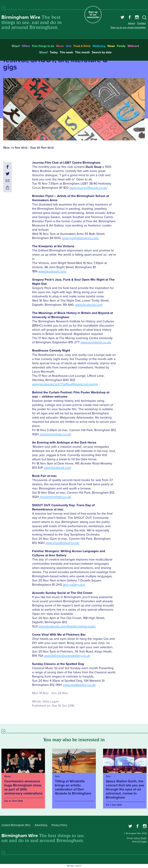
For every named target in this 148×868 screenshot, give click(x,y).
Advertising (41, 825)
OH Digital (142, 842)
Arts (69, 46)
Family (121, 46)
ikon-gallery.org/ (74, 585)
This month (82, 52)
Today (54, 52)
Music (60, 46)
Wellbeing (99, 46)
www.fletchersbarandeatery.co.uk (67, 656)
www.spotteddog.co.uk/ (79, 685)
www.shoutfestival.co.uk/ (62, 543)
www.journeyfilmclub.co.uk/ (88, 188)
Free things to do (43, 46)
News (111, 46)
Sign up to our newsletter (93, 15)
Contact (141, 23)
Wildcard (133, 46)
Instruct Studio (140, 838)
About (131, 23)
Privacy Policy (59, 825)
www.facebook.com (89, 305)
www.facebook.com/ (52, 271)
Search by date (102, 52)
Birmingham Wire (21, 17)
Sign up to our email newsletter (128, 27)
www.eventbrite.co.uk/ (96, 342)
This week (66, 52)
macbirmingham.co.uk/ (55, 434)
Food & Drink (82, 46)
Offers (26, 46)
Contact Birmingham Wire (16, 825)
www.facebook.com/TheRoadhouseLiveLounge (65, 384)
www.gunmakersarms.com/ (80, 238)
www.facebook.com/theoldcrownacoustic (67, 626)
